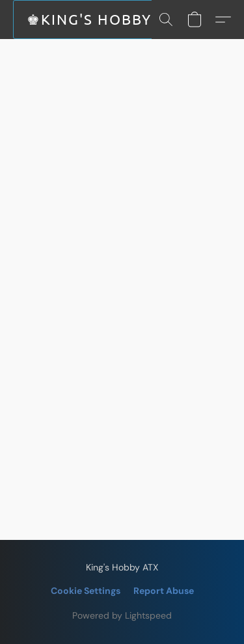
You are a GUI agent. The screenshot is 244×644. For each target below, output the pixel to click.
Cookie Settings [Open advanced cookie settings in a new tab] (86, 591)
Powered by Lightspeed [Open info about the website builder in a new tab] (122, 615)
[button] (94, 20)
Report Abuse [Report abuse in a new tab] (164, 591)
